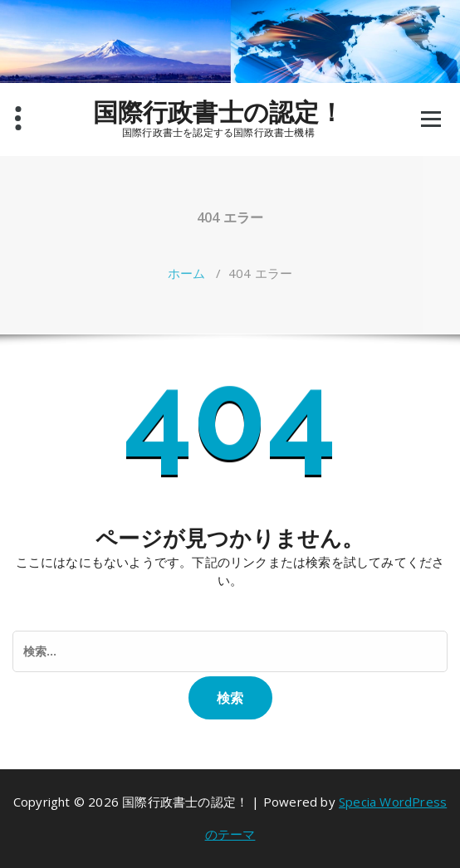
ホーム (187, 273)
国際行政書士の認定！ (219, 112)
